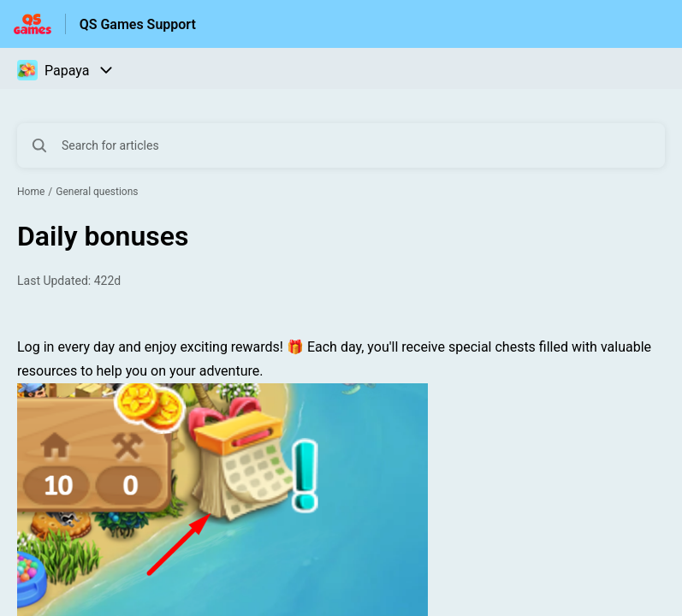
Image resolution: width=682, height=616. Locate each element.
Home (31, 192)
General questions (97, 192)
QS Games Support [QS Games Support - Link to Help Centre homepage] (138, 24)
